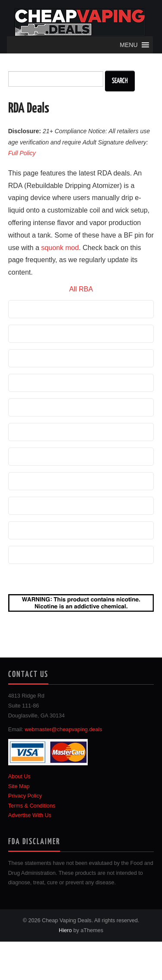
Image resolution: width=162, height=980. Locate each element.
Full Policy (22, 153)
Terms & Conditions (32, 806)
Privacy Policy (25, 796)
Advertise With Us (30, 815)
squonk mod (60, 248)
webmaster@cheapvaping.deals (63, 730)
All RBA (81, 289)
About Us (19, 776)
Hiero (65, 930)
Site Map (19, 786)
